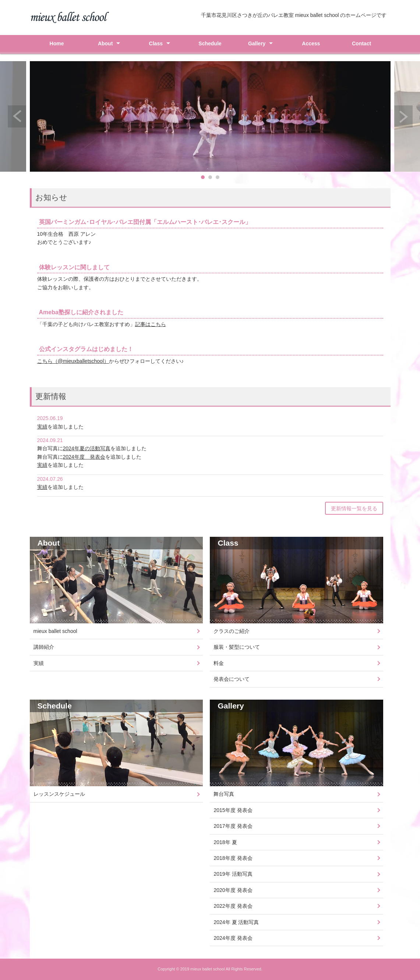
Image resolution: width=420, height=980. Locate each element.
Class (156, 43)
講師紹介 (44, 647)
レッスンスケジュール (59, 794)
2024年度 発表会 (84, 457)
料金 (219, 663)
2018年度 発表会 (233, 858)
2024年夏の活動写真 (87, 448)
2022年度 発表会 (233, 906)
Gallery (257, 43)
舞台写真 (224, 794)
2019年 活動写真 (233, 874)
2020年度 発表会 (233, 890)
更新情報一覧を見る (354, 508)
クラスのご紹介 (232, 631)
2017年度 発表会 (233, 826)
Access (311, 43)
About (105, 43)
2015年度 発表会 (233, 810)
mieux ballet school (55, 631)
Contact (361, 43)
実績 (42, 427)
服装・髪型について (237, 647)
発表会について (232, 679)
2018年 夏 (225, 842)
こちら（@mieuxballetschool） (73, 361)
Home (57, 43)
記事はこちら (151, 324)
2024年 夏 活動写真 (236, 922)
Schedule (210, 43)
